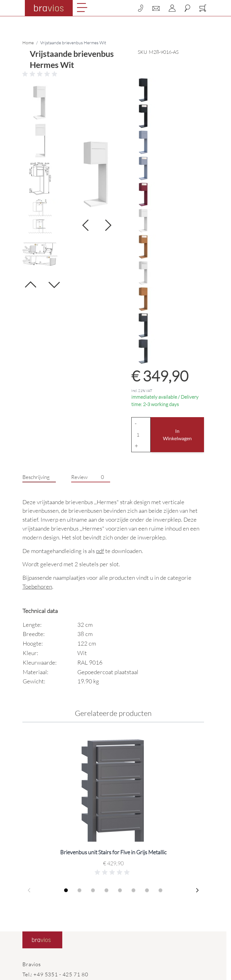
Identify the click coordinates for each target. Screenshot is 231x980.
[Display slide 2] (79, 890)
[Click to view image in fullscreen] (97, 174)
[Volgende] (54, 282)
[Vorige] (31, 287)
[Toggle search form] (187, 8)
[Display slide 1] (66, 890)
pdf (100, 551)
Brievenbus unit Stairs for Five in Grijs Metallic (113, 852)
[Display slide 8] (160, 890)
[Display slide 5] (120, 890)
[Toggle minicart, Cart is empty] (203, 8)
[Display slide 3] (93, 890)
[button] (113, 74)
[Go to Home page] (49, 8)
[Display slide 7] (147, 890)
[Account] (172, 8)
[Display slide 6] (133, 890)
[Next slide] (197, 890)
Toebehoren (37, 587)
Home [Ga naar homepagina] (28, 43)
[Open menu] (82, 8)
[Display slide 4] (106, 890)
